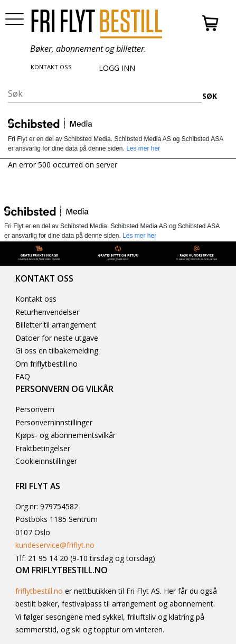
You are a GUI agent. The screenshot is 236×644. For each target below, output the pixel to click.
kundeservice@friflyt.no (55, 545)
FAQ (23, 376)
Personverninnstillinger (54, 422)
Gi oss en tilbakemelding (57, 351)
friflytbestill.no (39, 591)
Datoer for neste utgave (57, 338)
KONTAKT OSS (51, 67)
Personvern (35, 409)
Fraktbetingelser (43, 448)
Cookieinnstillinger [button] (46, 461)
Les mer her (143, 148)
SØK (210, 96)
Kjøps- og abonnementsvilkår (65, 435)
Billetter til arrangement (56, 325)
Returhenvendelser (47, 312)
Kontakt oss (36, 299)
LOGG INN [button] (117, 68)
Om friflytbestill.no (46, 364)
